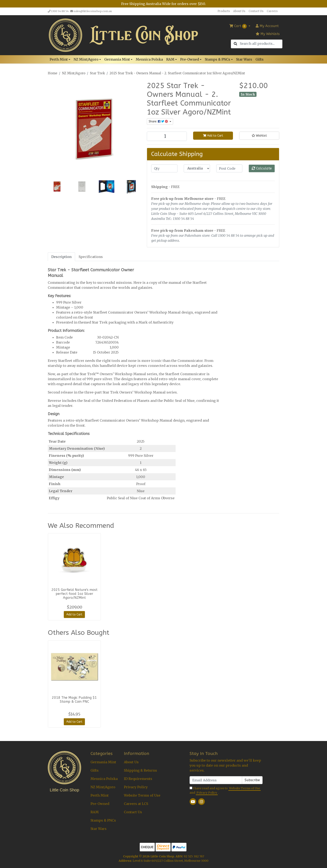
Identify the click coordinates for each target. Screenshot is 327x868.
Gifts (260, 59)
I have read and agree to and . (225, 791)
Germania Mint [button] (117, 59)
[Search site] (235, 44)
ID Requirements (138, 779)
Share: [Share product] (159, 121)
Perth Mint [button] (59, 59)
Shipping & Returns (140, 770)
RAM (95, 812)
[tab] (61, 257)
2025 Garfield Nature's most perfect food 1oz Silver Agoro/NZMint (74, 594)
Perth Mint (100, 795)
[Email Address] (216, 780)
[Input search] (261, 44)
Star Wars (244, 59)
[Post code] (229, 168)
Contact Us (256, 11)
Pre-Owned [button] (190, 59)
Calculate (262, 168)
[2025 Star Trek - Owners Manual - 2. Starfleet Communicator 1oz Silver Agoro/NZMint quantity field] (167, 136)
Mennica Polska (149, 59)
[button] (259, 136)
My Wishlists (268, 34)
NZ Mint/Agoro (103, 787)
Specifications (91, 257)
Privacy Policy (136, 787)
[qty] (164, 168)
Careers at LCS (136, 804)
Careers (272, 11)
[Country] (197, 168)
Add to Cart (213, 136)
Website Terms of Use (142, 795)
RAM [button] (170, 59)
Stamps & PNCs (103, 820)
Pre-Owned (100, 804)
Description (61, 257)
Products (224, 11)
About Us (239, 11)
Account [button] (267, 26)
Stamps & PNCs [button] (218, 59)
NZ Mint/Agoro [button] (86, 59)
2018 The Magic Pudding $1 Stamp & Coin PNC (74, 700)
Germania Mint (103, 762)
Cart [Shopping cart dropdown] (239, 26)
